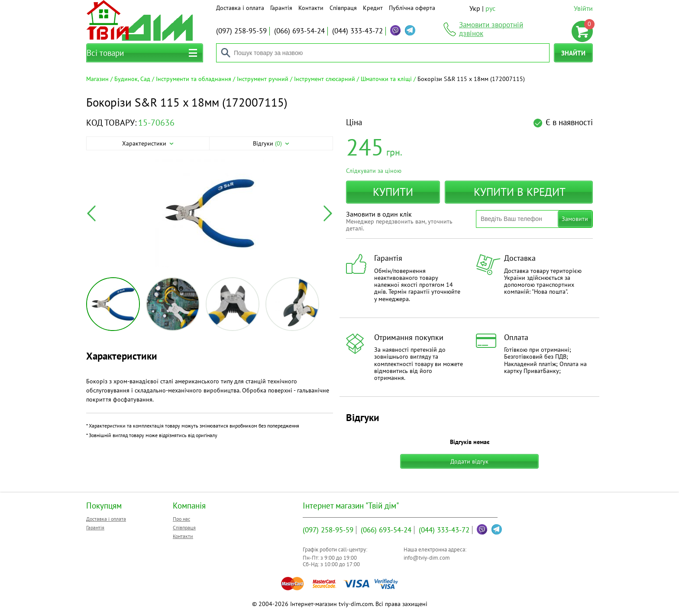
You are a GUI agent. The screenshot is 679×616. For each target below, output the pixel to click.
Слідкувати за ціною (374, 171)
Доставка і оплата (240, 8)
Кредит (373, 8)
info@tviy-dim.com (427, 558)
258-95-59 (241, 31)
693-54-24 (299, 31)
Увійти (583, 8)
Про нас (181, 519)
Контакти (311, 8)
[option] (210, 214)
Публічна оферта (412, 8)
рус (490, 8)
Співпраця (343, 8)
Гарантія (281, 8)
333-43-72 (357, 31)
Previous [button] (91, 214)
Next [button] (328, 214)
